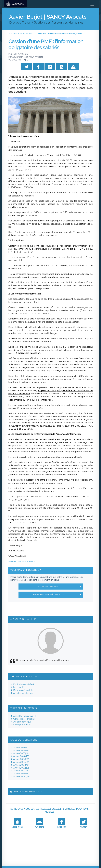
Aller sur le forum (60, 587)
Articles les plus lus (23, 693)
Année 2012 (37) (21, 768)
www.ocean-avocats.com (22, 561)
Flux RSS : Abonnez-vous (27, 792)
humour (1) (19, 687)
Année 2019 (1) (20, 748)
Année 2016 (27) (21, 756)
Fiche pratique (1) (22, 725)
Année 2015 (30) (21, 759)
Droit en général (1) (23, 690)
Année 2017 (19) (21, 753)
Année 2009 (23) (21, 776)
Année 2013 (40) (21, 765)
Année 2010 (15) (21, 774)
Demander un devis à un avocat (57, 595)
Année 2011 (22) (21, 771)
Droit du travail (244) (24, 684)
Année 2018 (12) (21, 750)
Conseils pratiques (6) (24, 719)
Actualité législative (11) (25, 716)
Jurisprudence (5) (22, 722)
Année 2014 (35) (21, 762)
